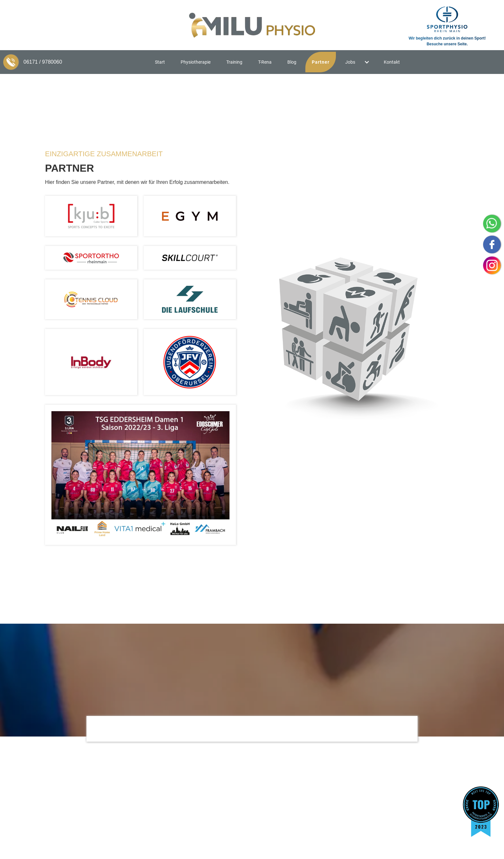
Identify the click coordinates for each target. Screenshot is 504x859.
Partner (321, 62)
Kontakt (392, 62)
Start (160, 62)
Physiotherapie (196, 62)
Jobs (350, 62)
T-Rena (265, 62)
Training (234, 62)
